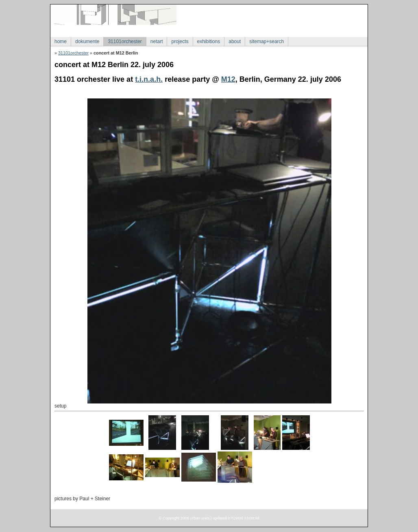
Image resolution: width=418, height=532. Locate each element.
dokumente (87, 41)
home (61, 41)
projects (180, 41)
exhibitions (209, 41)
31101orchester (125, 41)
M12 (228, 79)
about (235, 41)
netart (157, 41)
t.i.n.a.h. (149, 79)
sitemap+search (267, 41)
